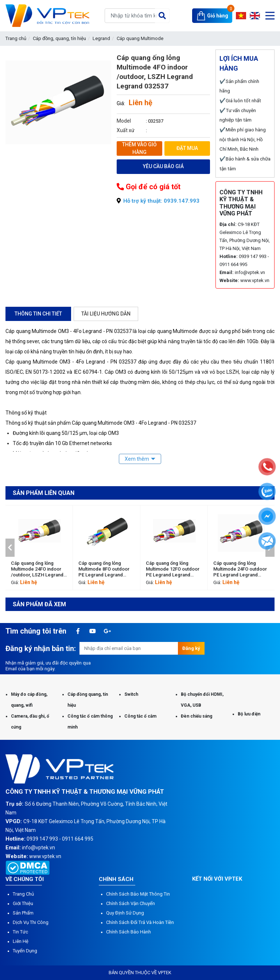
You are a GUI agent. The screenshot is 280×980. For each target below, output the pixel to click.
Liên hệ (21, 941)
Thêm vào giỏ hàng (139, 148)
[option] (39, 548)
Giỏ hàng (218, 16)
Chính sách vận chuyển (131, 903)
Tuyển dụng (25, 951)
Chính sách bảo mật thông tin (138, 894)
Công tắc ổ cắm (140, 716)
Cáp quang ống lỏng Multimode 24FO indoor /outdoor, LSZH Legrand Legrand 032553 (37, 569)
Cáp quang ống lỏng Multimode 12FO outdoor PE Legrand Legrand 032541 (173, 569)
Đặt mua (187, 148)
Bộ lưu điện (249, 714)
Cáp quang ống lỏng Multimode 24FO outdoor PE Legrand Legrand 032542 (240, 569)
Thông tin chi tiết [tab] (38, 314)
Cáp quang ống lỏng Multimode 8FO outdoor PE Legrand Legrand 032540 (104, 569)
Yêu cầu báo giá (163, 166)
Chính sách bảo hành (129, 932)
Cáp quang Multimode (140, 38)
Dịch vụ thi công (31, 922)
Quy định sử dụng (125, 913)
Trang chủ (16, 38)
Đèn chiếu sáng (197, 716)
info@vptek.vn (250, 272)
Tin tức (20, 932)
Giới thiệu (23, 903)
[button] (10, 548)
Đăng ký (191, 648)
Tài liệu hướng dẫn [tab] (106, 314)
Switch (131, 694)
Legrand (101, 38)
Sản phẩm (23, 913)
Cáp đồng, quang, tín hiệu (59, 38)
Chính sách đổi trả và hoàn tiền (140, 922)
